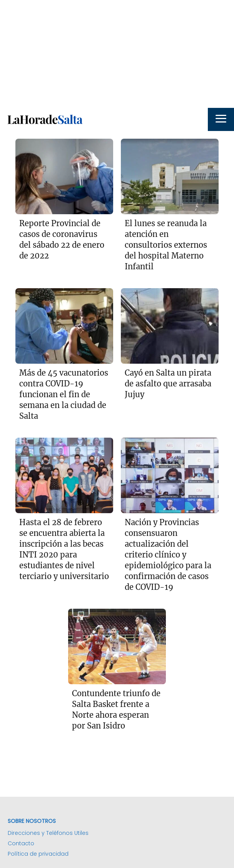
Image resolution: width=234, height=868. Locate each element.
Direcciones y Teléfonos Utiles (48, 833)
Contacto (21, 843)
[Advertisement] (117, 54)
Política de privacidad (38, 854)
